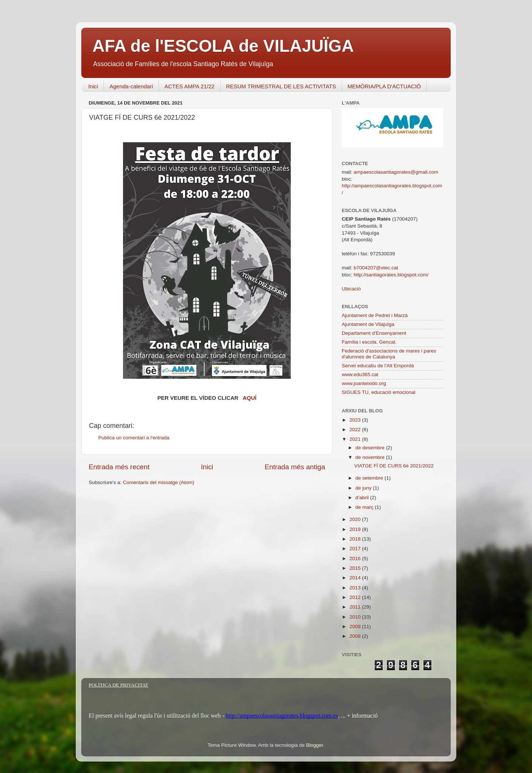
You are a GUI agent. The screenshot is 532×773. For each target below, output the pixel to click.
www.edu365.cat (360, 374)
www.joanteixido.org (364, 383)
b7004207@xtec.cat (376, 268)
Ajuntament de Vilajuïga (368, 324)
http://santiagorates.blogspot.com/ (391, 275)
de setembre (370, 478)
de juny (364, 488)
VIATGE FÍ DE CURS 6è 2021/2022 (394, 466)
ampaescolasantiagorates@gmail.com (396, 172)
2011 (356, 607)
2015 (356, 568)
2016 (356, 559)
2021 (356, 439)
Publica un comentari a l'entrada (134, 438)
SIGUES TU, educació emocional (378, 392)
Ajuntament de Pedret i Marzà (375, 315)
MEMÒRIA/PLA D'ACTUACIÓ (384, 86)
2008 (356, 636)
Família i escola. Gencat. (369, 342)
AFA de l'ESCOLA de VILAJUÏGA (223, 46)
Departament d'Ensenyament (374, 333)
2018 (356, 539)
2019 (356, 529)
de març (365, 507)
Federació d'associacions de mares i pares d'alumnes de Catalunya (389, 354)
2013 (356, 588)
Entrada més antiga (295, 467)
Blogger (314, 745)
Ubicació (351, 289)
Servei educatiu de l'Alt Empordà (378, 366)
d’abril (363, 498)
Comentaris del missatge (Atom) (159, 482)
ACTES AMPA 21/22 (190, 86)
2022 (356, 430)
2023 (356, 420)
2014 (356, 578)
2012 (356, 597)
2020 (356, 519)
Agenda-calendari (131, 86)
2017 (356, 549)
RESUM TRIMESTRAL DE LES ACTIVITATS (281, 86)
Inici (93, 86)
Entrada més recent (119, 467)
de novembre (371, 457)
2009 (356, 626)
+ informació (362, 716)
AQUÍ (250, 398)
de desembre (371, 448)
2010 (356, 617)
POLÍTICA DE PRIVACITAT (118, 685)
